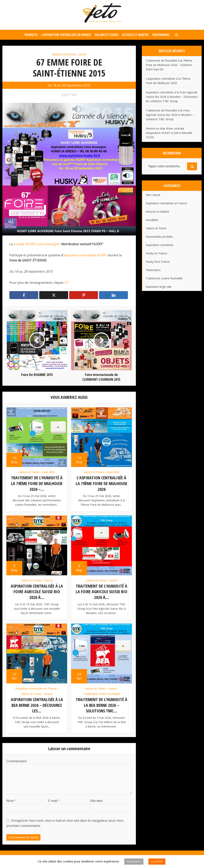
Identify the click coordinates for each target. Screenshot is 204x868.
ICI (67, 283)
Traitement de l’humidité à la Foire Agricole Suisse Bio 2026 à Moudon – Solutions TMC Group (170, 115)
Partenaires (161, 35)
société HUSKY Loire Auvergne (36, 244)
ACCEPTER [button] (157, 861)
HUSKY (102, 255)
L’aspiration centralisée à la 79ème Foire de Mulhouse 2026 (102, 483)
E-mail (54, 799)
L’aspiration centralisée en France (66, 35)
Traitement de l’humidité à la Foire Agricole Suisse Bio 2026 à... (102, 591)
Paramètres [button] (134, 861)
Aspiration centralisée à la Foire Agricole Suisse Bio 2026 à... (37, 591)
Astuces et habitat (135, 35)
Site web (96, 799)
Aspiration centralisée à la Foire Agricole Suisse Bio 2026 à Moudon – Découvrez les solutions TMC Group (172, 97)
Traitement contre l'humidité (102, 693)
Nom (11, 799)
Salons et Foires (107, 35)
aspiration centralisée (80, 255)
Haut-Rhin (48, 472)
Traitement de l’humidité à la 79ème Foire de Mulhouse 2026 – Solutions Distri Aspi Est (169, 65)
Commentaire (17, 760)
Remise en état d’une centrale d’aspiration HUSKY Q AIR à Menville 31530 (169, 133)
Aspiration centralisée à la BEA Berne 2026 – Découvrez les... (37, 704)
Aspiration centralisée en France (36, 687)
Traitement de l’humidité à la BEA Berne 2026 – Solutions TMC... (102, 704)
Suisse (49, 580)
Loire (82, 54)
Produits (31, 35)
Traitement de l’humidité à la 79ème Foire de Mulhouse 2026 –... (37, 483)
